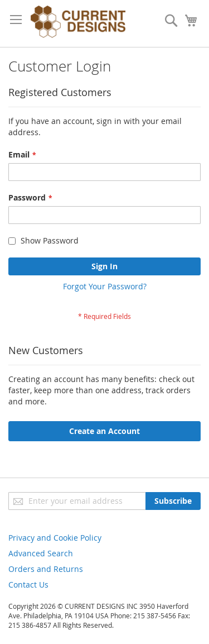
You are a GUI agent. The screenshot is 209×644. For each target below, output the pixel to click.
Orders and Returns (46, 569)
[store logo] (78, 23)
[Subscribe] (173, 501)
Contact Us (28, 585)
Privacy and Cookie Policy (55, 538)
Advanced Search (41, 553)
